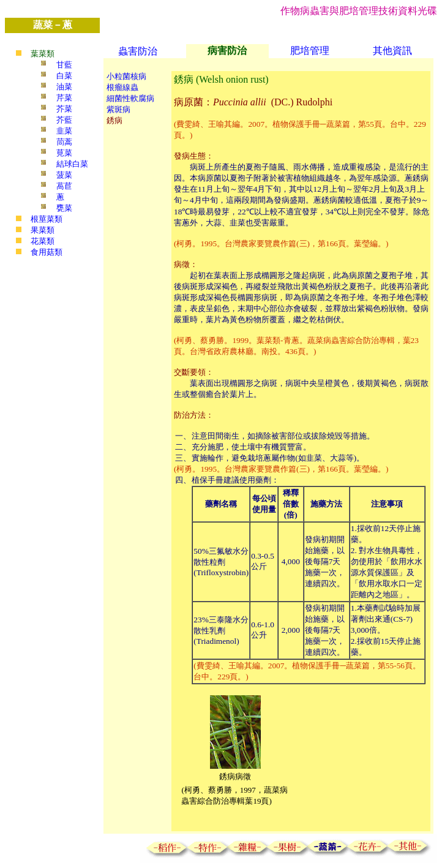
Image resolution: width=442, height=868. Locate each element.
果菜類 (43, 230)
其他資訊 (392, 51)
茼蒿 (64, 142)
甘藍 (64, 65)
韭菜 (64, 131)
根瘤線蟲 (122, 87)
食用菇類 (47, 252)
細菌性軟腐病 (130, 98)
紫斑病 (118, 109)
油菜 (64, 87)
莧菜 (64, 153)
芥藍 (64, 120)
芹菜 (64, 98)
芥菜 (64, 109)
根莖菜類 (47, 219)
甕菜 (64, 208)
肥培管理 (310, 51)
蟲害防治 (138, 51)
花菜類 (43, 241)
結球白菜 (72, 164)
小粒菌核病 (126, 76)
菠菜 (64, 175)
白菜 (64, 76)
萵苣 (64, 186)
